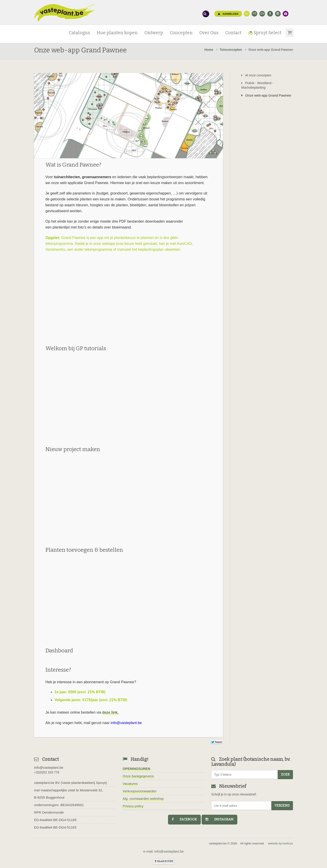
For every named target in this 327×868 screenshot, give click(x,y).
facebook (184, 819)
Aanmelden (228, 14)
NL (247, 14)
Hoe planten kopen (117, 33)
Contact (233, 33)
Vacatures (130, 784)
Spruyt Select (265, 33)
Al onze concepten (256, 75)
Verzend (282, 806)
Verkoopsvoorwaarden (140, 791)
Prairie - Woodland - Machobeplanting (257, 85)
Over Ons (209, 33)
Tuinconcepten (231, 50)
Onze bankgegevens (138, 776)
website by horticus (280, 843)
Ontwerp (154, 33)
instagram (219, 819)
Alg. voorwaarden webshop (143, 799)
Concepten (181, 33)
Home (209, 50)
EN (262, 14)
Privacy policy (133, 806)
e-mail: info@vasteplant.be (163, 851)
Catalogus (79, 33)
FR (255, 14)
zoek (285, 774)
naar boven (164, 861)
